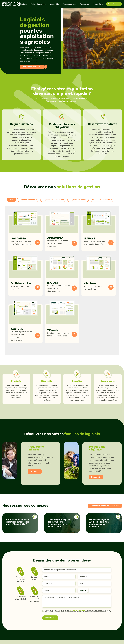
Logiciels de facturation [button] (53, 200)
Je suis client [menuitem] (98, 4)
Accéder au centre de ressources (105, 506)
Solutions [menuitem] (23, 4)
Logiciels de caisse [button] (78, 200)
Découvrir (35, 472)
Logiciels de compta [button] (28, 200)
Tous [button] (11, 200)
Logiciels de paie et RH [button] (102, 200)
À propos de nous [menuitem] (70, 4)
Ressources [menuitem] (85, 4)
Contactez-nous (114, 4)
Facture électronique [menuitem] (38, 4)
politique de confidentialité (78, 610)
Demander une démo (33, 67)
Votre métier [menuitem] (55, 4)
